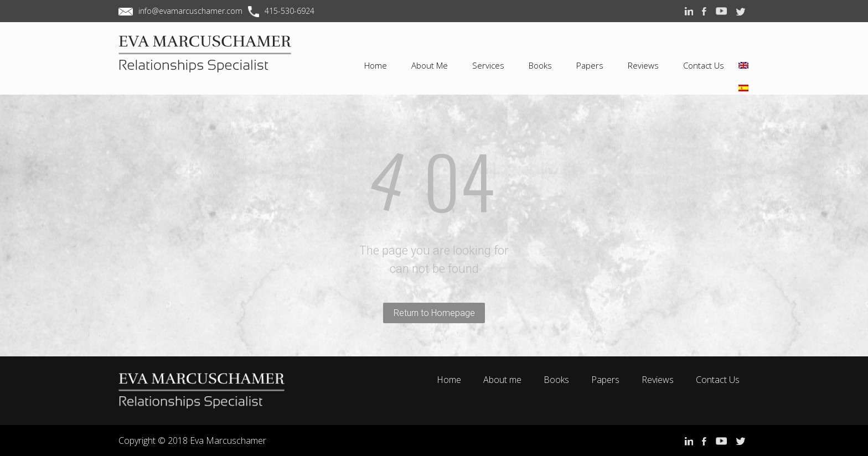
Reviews (658, 380)
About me (502, 380)
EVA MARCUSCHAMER (213, 63)
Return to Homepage (434, 313)
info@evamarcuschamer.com (190, 11)
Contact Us (718, 380)
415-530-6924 (290, 11)
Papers (605, 380)
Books (556, 380)
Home (449, 380)
